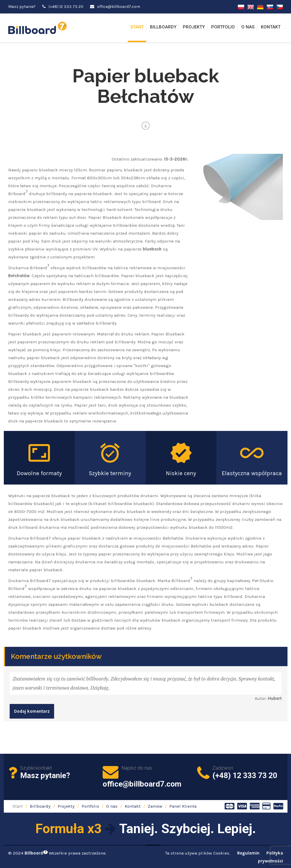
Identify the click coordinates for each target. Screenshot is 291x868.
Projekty (194, 27)
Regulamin (248, 853)
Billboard (36, 853)
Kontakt (271, 27)
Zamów (155, 806)
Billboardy (163, 27)
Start (137, 27)
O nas (248, 27)
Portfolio (223, 27)
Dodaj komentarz (32, 711)
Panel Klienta (183, 806)
